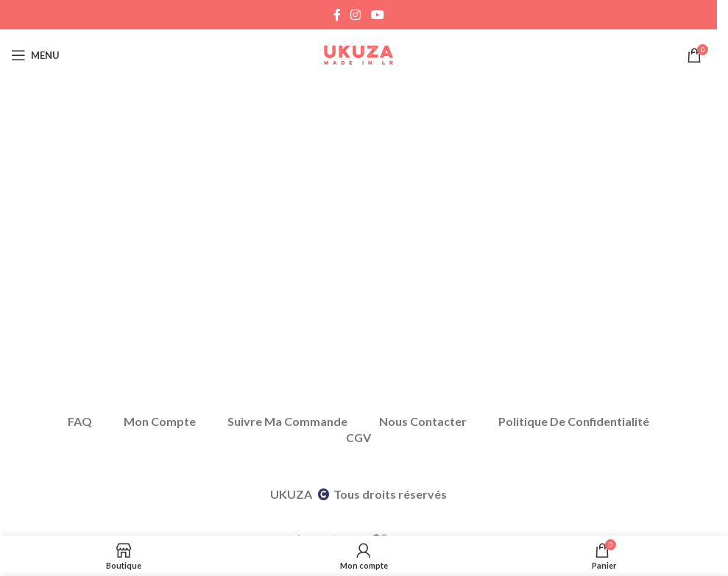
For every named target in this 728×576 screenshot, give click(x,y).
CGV (358, 437)
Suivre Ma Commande (287, 421)
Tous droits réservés (390, 494)
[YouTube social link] (377, 15)
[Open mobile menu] (35, 55)
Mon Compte (160, 421)
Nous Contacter (423, 421)
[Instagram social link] (356, 15)
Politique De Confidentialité (574, 421)
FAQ (80, 421)
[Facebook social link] (337, 15)
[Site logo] (358, 54)
